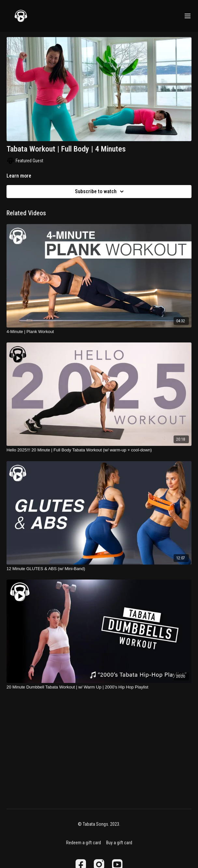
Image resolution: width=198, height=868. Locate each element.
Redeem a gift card (84, 843)
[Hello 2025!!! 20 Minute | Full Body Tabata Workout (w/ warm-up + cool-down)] (99, 450)
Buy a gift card (119, 843)
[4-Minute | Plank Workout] (99, 332)
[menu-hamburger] (188, 16)
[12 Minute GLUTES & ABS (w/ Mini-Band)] (99, 569)
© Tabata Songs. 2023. (99, 824)
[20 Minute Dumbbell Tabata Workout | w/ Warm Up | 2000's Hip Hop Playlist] (99, 687)
